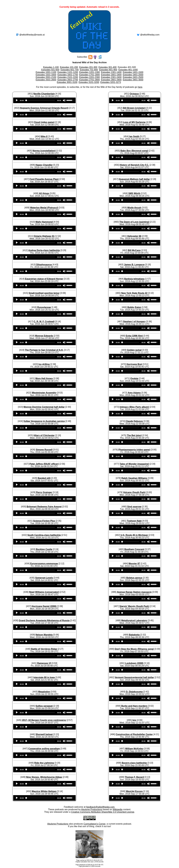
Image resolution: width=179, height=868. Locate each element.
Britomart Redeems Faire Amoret (44, 507)
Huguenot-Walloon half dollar (134, 179)
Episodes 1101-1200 (68, 72)
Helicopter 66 (134, 236)
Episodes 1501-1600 (46, 75)
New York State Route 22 (134, 293)
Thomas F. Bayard (134, 777)
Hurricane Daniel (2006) (44, 606)
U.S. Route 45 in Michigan (134, 535)
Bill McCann (134, 250)
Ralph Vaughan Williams (134, 478)
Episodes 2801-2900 (111, 80)
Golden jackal (134, 350)
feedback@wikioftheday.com (100, 807)
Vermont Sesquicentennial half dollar (134, 677)
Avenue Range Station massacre (134, 592)
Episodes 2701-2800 (90, 80)
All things (44, 193)
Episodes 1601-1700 (68, 75)
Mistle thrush (134, 208)
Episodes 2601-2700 (68, 80)
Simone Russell (44, 450)
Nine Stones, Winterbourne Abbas (44, 777)
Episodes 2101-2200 (68, 77)
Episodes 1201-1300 (90, 72)
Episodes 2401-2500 (133, 77)
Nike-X (44, 136)
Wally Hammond (44, 222)
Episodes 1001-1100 (46, 72)
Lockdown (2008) (134, 663)
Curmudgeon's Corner (95, 824)
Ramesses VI (44, 663)
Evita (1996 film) (134, 336)
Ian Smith (134, 136)
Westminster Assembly (44, 393)
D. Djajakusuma (134, 692)
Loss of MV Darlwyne (134, 122)
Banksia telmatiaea (134, 279)
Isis (134, 720)
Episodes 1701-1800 (90, 75)
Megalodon (44, 692)
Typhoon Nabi (134, 521)
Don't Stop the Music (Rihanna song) (134, 649)
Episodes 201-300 (88, 67)
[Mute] (64, 100)
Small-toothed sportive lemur (44, 293)
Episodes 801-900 (108, 70)
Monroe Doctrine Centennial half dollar (44, 407)
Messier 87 (134, 564)
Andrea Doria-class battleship (44, 250)
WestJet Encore (134, 791)
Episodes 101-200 (69, 67)
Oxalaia (134, 378)
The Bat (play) (134, 435)
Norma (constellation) (44, 151)
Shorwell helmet (44, 734)
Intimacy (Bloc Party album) (134, 407)
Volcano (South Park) (134, 492)
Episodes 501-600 (50, 70)
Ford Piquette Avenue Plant (44, 179)
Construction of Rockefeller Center (134, 734)
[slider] (40, 100)
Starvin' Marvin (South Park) (134, 606)
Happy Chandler (44, 165)
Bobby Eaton (134, 307)
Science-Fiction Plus (44, 521)
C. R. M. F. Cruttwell (44, 322)
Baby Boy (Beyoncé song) (134, 151)
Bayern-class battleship (134, 763)
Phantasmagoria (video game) (134, 450)
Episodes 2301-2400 (111, 77)
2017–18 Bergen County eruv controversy (44, 720)
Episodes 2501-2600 (46, 80)
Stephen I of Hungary (134, 322)
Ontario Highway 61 (44, 236)
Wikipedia (118, 809)
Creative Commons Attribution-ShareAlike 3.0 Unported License (103, 812)
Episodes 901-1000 (128, 70)
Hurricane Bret (134, 364)
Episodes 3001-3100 (67, 82)
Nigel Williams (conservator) (44, 592)
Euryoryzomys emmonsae (44, 564)
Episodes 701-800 (89, 70)
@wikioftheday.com (150, 35)
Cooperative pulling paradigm (44, 749)
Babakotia (134, 635)
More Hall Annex (44, 378)
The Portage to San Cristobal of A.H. (44, 350)
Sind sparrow (134, 507)
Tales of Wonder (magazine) (134, 464)
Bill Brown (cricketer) (134, 108)
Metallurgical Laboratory (134, 620)
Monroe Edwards (44, 336)
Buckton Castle (44, 549)
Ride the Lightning (44, 763)
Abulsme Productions (92, 809)
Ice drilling (44, 364)
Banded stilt (44, 478)
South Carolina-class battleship (44, 535)
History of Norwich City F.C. (134, 165)
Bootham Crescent (134, 549)
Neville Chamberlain (44, 94)
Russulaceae (44, 307)
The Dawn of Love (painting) (134, 222)
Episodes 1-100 (51, 67)
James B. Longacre (134, 265)
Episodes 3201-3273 (111, 82)
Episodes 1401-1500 (133, 72)
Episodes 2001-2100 (46, 77)
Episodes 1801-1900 (111, 75)
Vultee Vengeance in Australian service (44, 421)
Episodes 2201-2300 (90, 77)
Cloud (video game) (44, 122)
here (140, 87)
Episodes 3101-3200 (89, 82)
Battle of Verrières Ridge (44, 649)
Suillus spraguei (44, 706)
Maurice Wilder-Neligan (44, 791)
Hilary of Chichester (44, 435)
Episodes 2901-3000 (133, 80)
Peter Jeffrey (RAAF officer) (44, 464)
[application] (44, 100)
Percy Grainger (44, 492)
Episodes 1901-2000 (133, 75)
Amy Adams (134, 393)
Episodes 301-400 (107, 67)
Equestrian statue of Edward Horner (44, 279)
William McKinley (134, 749)
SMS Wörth (134, 193)
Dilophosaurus (44, 265)
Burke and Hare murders (134, 706)
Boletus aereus (134, 578)
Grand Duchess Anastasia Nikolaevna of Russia (44, 620)
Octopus (134, 94)
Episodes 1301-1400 (111, 72)
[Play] (17, 100)
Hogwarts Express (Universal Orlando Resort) (44, 108)
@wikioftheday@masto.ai (32, 35)
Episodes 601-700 (70, 70)
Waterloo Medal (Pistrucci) (44, 208)
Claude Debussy (134, 421)
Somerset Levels (44, 578)
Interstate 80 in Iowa (44, 677)
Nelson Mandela (44, 635)
